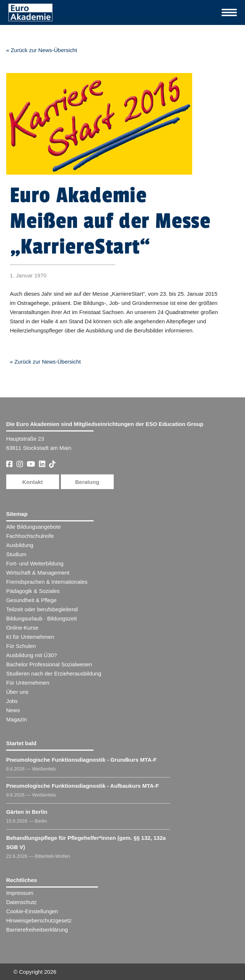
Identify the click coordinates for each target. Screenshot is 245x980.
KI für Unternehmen (30, 637)
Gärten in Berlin (27, 812)
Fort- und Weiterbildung (35, 563)
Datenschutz (21, 902)
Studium (16, 554)
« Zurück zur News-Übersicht (42, 50)
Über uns (17, 692)
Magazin (17, 719)
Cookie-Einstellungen (32, 911)
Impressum (20, 893)
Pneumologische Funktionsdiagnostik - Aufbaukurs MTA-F (83, 786)
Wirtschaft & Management (38, 573)
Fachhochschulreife (30, 536)
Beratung (87, 482)
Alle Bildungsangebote (34, 527)
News (13, 710)
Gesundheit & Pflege (32, 600)
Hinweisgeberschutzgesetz (39, 920)
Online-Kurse (22, 628)
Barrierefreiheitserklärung (37, 930)
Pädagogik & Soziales (33, 591)
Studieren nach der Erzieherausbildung (54, 673)
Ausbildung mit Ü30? (32, 655)
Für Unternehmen (28, 683)
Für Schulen (21, 646)
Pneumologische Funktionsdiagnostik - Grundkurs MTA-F (82, 760)
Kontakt (33, 482)
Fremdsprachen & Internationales (47, 582)
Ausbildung (20, 545)
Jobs (12, 701)
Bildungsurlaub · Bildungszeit (42, 618)
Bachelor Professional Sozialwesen (49, 664)
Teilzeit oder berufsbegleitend (42, 609)
